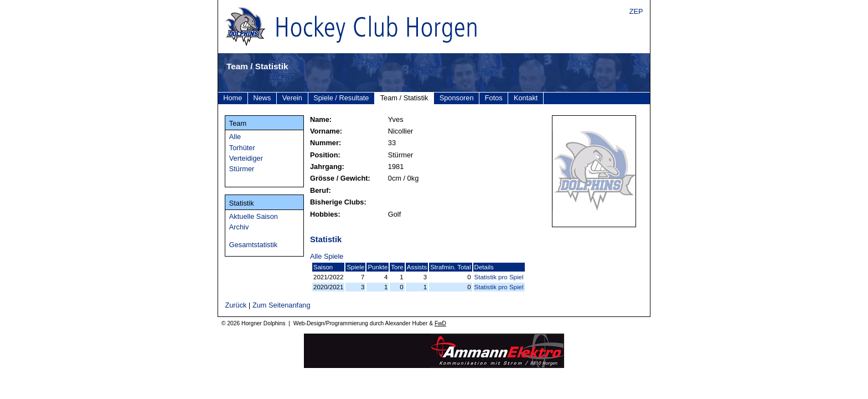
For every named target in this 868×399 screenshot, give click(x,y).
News (262, 98)
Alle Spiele (327, 256)
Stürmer (242, 169)
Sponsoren (457, 98)
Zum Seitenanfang (281, 305)
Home (232, 98)
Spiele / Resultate (341, 98)
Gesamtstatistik (253, 245)
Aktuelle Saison (254, 216)
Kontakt (526, 98)
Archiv (239, 227)
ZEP (636, 11)
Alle (235, 137)
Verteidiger (246, 158)
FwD (440, 323)
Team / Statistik (404, 98)
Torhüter (242, 148)
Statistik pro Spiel (499, 277)
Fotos (494, 98)
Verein (292, 98)
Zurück (236, 305)
